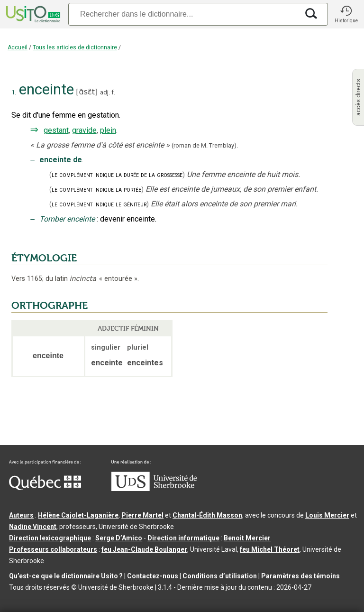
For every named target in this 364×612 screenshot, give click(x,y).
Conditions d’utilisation (220, 576)
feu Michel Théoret (270, 549)
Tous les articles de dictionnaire (75, 47)
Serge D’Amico (119, 538)
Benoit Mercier (247, 538)
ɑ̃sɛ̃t (87, 92)
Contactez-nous (153, 576)
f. (113, 92)
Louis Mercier (327, 515)
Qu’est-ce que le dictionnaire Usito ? (66, 576)
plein (108, 130)
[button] (346, 14)
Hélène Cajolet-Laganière (78, 515)
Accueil (18, 47)
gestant (56, 130)
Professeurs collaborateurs (53, 549)
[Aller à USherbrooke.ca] (154, 489)
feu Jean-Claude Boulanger (144, 549)
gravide (84, 130)
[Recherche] (183, 14)
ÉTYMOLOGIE (44, 258)
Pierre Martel (142, 515)
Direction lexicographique (50, 538)
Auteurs (21, 515)
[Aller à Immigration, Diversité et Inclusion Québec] (45, 488)
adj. (105, 92)
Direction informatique (183, 538)
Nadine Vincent (33, 527)
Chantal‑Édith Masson (207, 515)
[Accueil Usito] (32, 14)
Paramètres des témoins (300, 576)
